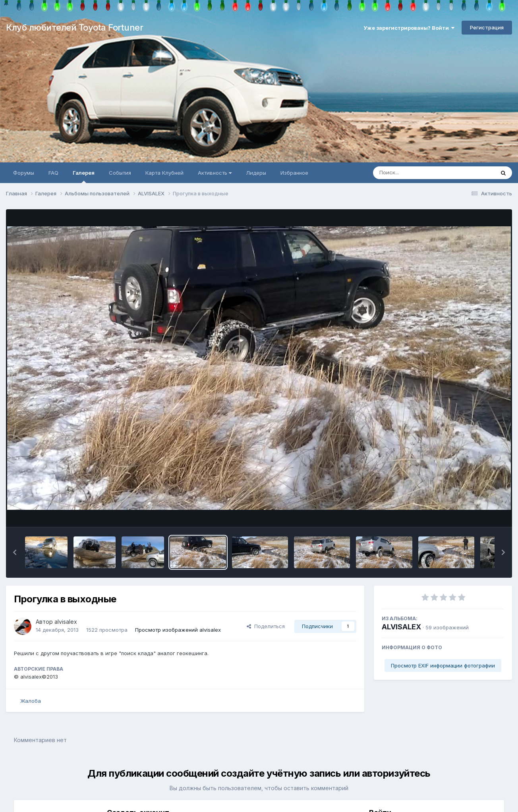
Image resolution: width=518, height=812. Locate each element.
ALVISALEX (401, 627)
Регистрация (487, 27)
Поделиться (266, 626)
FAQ (53, 173)
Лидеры (256, 173)
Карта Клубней (164, 173)
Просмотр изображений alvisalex (178, 630)
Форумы (24, 173)
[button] (15, 552)
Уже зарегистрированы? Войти (409, 28)
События (120, 173)
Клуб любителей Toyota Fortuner (74, 27)
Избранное (294, 173)
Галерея (84, 176)
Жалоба (31, 701)
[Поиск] (419, 173)
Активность (215, 173)
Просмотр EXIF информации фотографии (443, 665)
